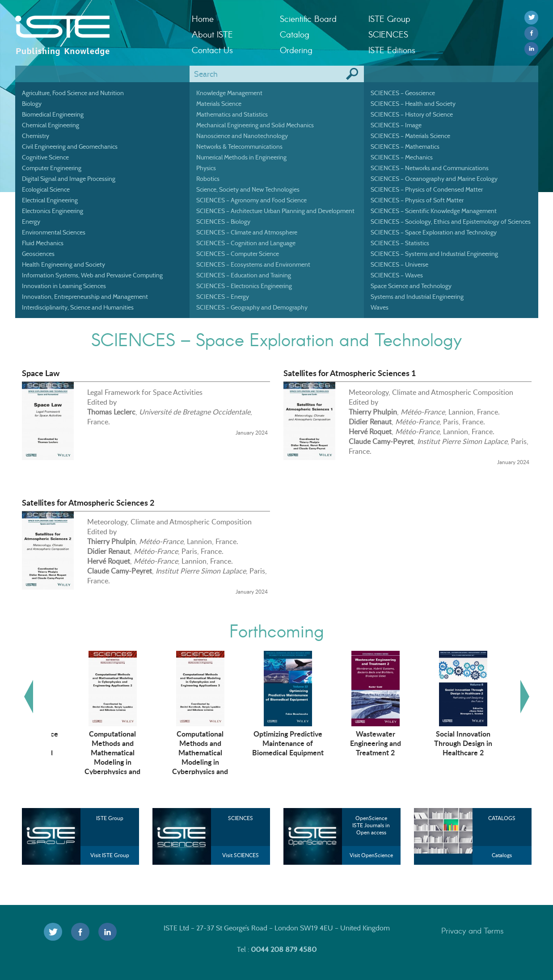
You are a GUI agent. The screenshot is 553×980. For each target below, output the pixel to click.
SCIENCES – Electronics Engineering (244, 286)
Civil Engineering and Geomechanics (70, 147)
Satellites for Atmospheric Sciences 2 (88, 503)
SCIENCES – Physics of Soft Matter (417, 200)
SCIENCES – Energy (223, 297)
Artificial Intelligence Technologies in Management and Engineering (95, 748)
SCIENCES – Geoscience (403, 93)
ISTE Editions (392, 50)
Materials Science (219, 104)
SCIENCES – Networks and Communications (430, 168)
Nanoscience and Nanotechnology (242, 136)
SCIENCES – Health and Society (413, 104)
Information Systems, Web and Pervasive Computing (92, 275)
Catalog (295, 34)
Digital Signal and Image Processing (69, 179)
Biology (32, 104)
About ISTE (212, 34)
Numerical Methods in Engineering (241, 157)
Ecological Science (46, 189)
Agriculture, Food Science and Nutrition (73, 93)
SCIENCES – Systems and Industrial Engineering (434, 254)
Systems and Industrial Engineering (417, 297)
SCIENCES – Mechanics (402, 157)
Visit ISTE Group (110, 855)
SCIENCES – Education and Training (244, 275)
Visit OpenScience (371, 855)
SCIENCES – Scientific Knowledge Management (434, 211)
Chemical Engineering (51, 125)
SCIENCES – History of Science (412, 114)
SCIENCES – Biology (223, 222)
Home (203, 19)
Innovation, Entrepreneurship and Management (85, 297)
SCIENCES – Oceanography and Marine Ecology (434, 179)
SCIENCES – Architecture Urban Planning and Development (275, 211)
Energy (31, 222)
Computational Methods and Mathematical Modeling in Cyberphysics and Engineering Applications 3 (271, 762)
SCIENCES (388, 34)
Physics (206, 168)
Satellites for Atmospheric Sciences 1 (350, 373)
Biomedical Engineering (53, 114)
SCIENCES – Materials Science (410, 136)
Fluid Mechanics (43, 243)
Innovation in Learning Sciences (64, 286)
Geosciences (38, 254)
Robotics (208, 179)
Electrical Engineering (50, 200)
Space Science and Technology (411, 286)
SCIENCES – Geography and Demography (252, 307)
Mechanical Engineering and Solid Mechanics (255, 125)
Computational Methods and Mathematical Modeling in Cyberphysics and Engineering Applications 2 (183, 762)
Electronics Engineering (53, 211)
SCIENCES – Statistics (400, 243)
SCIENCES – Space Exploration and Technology (434, 232)
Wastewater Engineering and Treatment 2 (446, 743)
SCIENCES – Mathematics (405, 147)
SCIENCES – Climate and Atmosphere (247, 232)
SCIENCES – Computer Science (238, 254)
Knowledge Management (229, 93)
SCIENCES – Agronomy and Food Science (251, 200)
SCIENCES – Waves (397, 275)
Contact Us (212, 50)
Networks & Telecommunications (239, 147)
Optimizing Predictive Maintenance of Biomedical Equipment (358, 743)
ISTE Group (389, 19)
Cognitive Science (45, 157)
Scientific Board (308, 19)
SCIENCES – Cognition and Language (246, 243)
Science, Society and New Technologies (248, 189)
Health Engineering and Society (63, 264)
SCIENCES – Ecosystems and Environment (253, 264)
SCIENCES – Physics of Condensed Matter (427, 189)
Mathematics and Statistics (232, 114)
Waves (380, 307)
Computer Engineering (52, 168)
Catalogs (502, 855)
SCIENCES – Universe (399, 264)
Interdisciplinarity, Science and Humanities (78, 307)
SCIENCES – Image (396, 125)
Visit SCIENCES (241, 855)
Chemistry (36, 136)
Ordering (296, 50)
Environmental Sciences (54, 232)
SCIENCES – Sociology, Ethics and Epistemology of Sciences (451, 222)
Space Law (41, 373)
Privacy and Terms (473, 930)
